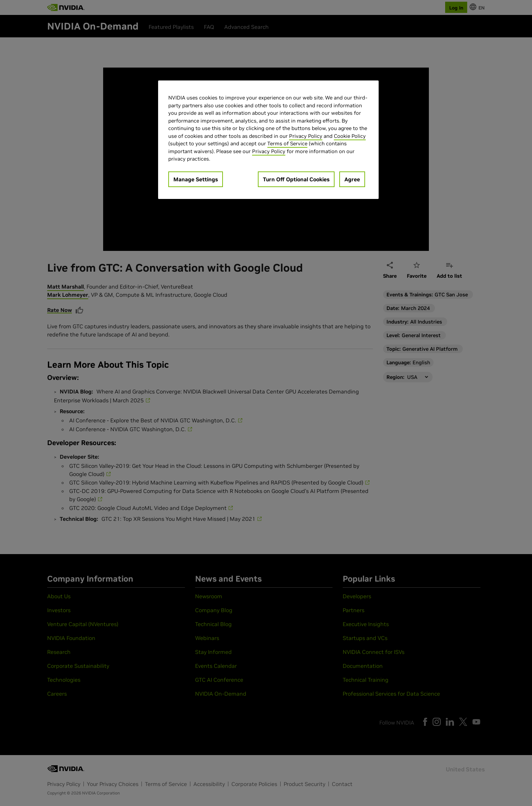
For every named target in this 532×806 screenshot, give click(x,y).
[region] (268, 140)
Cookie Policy (350, 136)
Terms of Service (287, 143)
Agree (352, 179)
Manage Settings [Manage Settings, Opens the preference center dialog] (196, 179)
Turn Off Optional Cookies (296, 179)
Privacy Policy (306, 136)
